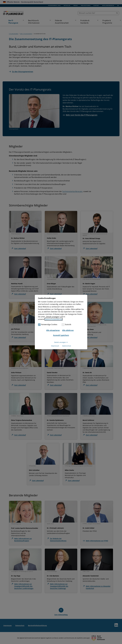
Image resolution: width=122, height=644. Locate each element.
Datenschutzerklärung (53, 319)
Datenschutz (67, 346)
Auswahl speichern (61, 335)
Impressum (55, 346)
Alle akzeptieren (53, 330)
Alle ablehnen (68, 330)
